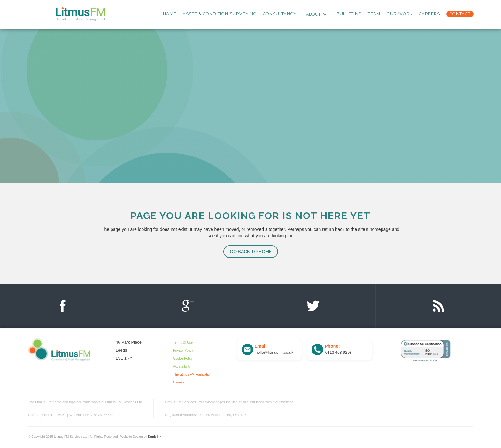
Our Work (400, 14)
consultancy (280, 14)
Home (170, 14)
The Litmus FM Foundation (192, 374)
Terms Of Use (183, 342)
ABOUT (313, 14)
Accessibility (182, 366)
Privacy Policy (183, 350)
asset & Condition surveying (220, 14)
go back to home (251, 252)
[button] (316, 14)
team (374, 14)
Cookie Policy (183, 358)
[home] (80, 14)
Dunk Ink (155, 437)
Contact (460, 14)
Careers (429, 14)
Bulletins (349, 14)
